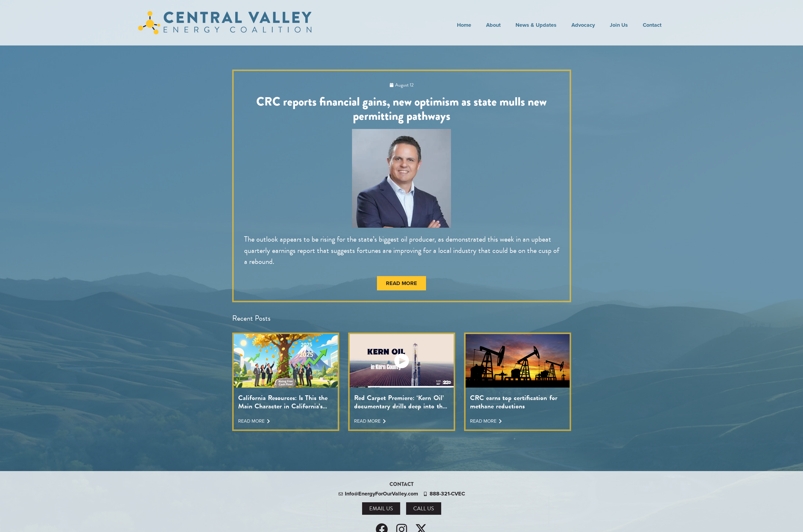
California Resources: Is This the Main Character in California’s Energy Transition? (283, 402)
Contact (652, 25)
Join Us (619, 25)
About (493, 25)
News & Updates (536, 25)
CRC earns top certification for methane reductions (514, 402)
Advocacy (583, 25)
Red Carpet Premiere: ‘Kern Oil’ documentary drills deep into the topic (400, 402)
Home (464, 25)
